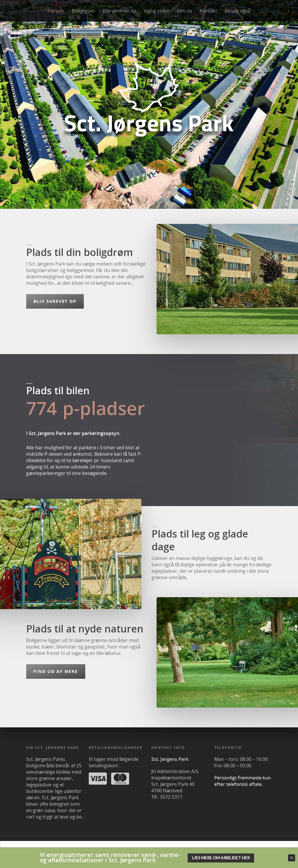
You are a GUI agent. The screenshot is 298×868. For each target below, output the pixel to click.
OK (222, 851)
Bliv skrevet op (119, 11)
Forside (56, 11)
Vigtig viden (157, 11)
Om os (185, 11)
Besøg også (238, 11)
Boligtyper (84, 11)
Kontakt (208, 11)
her (208, 851)
